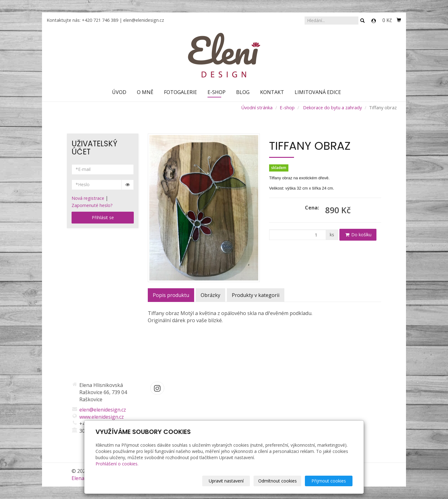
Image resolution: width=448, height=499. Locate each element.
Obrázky (210, 295)
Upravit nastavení (226, 481)
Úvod (119, 92)
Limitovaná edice (318, 92)
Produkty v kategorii (256, 295)
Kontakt (272, 92)
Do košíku (358, 235)
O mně (145, 92)
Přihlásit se (103, 217)
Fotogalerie (180, 92)
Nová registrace (88, 198)
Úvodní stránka (257, 107)
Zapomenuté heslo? (92, 205)
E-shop (217, 92)
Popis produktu (171, 295)
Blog (243, 92)
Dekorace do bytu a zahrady (332, 107)
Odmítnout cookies (278, 481)
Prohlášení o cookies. (117, 464)
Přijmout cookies (329, 481)
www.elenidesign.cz (102, 417)
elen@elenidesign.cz (144, 20)
